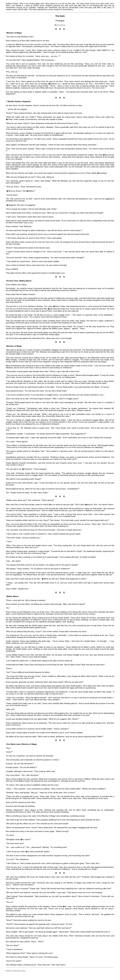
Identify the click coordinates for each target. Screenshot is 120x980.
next (24, 971)
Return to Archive (13, 971)
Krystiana (61, 25)
